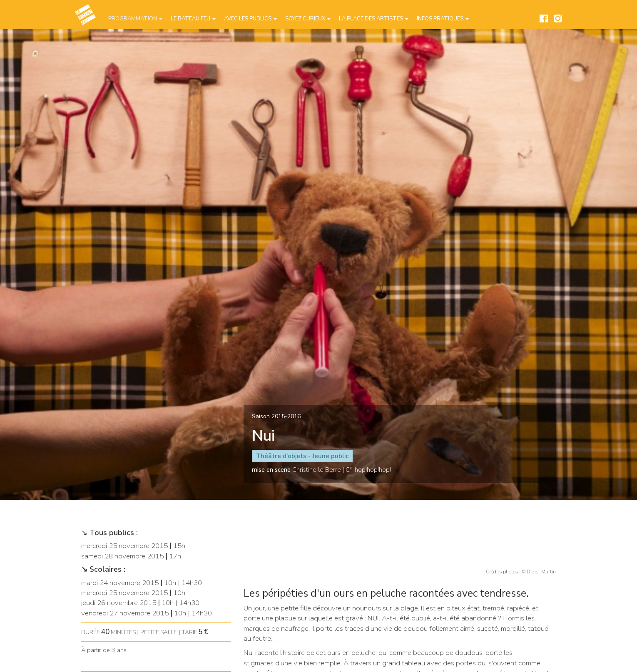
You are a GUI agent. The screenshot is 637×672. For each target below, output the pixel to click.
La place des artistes (374, 19)
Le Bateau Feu (193, 19)
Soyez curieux (308, 19)
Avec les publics (250, 19)
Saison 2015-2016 (276, 416)
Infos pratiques (443, 19)
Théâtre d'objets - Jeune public (302, 456)
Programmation (135, 19)
